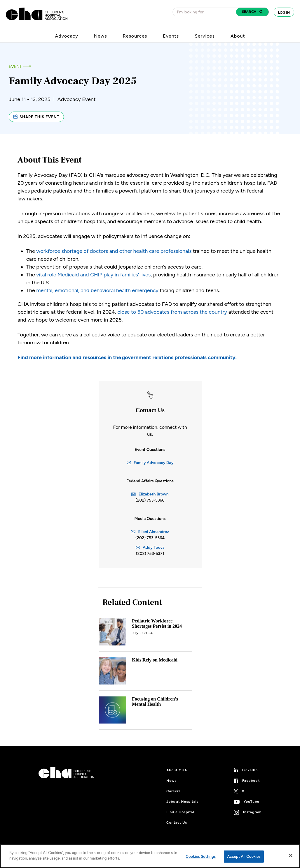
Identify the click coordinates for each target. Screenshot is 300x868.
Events (171, 36)
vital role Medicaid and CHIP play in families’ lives (93, 275)
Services (205, 36)
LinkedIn (250, 770)
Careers (173, 791)
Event (15, 67)
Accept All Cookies (244, 856)
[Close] (291, 855)
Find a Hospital (180, 812)
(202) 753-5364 (150, 538)
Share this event (36, 117)
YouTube (252, 802)
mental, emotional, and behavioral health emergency (97, 290)
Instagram (252, 812)
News (101, 36)
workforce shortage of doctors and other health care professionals (114, 251)
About (238, 36)
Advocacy (67, 36)
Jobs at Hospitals (182, 802)
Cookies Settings (201, 856)
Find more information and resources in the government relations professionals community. (127, 357)
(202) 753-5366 (150, 500)
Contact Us (177, 823)
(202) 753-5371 (150, 554)
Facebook (251, 781)
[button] (252, 12)
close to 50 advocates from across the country (172, 312)
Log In (284, 13)
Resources (135, 36)
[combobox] (206, 12)
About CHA (177, 770)
